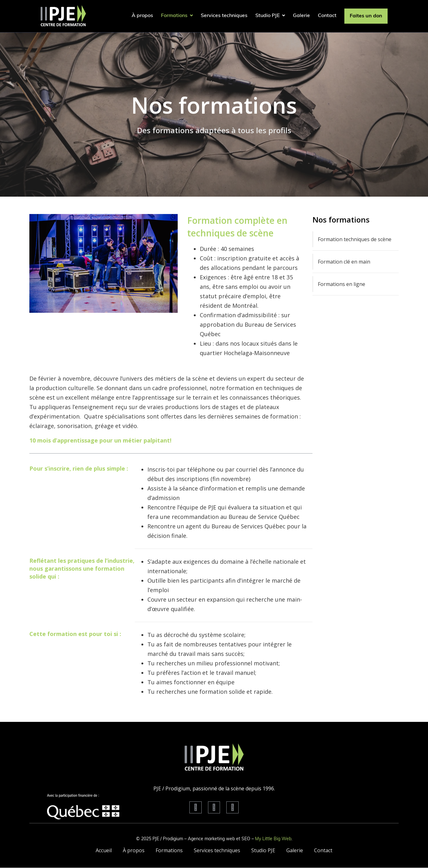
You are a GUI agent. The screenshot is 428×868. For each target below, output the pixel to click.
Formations (177, 16)
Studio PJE (270, 16)
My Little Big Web (273, 839)
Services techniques (224, 16)
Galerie (301, 16)
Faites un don (366, 16)
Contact (327, 16)
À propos (142, 16)
